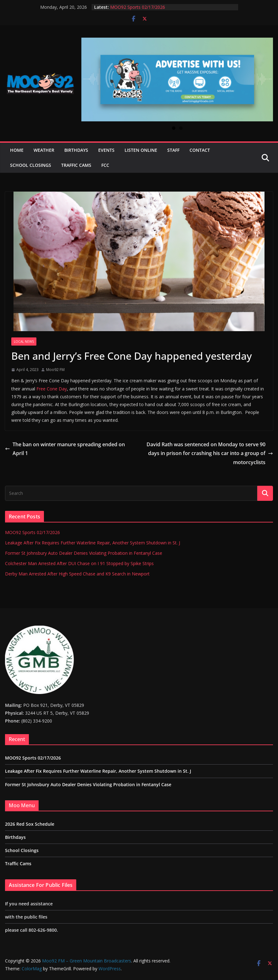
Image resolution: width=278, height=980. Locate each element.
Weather (44, 150)
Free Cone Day (52, 389)
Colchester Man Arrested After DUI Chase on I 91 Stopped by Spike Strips (79, 563)
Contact (200, 150)
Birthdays (76, 150)
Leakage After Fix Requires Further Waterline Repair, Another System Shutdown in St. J (93, 543)
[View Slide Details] (177, 79)
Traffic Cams (76, 165)
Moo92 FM (55, 370)
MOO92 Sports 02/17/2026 (138, 7)
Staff (173, 150)
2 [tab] (181, 128)
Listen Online (141, 150)
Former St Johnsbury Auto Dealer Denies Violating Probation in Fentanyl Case (84, 553)
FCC (105, 165)
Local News (24, 342)
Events (106, 150)
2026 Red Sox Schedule (30, 824)
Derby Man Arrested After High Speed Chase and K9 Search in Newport (77, 574)
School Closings (31, 165)
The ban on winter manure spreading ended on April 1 (65, 449)
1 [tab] (174, 128)
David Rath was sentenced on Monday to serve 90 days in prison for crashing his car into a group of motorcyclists (210, 453)
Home (17, 150)
